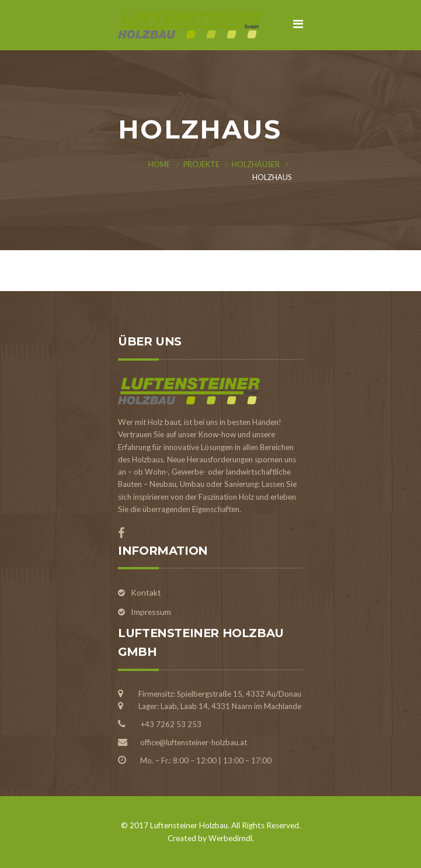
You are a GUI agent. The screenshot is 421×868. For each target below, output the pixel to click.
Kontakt (146, 592)
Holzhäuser (256, 165)
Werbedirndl (230, 838)
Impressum (151, 612)
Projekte (201, 165)
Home (159, 165)
